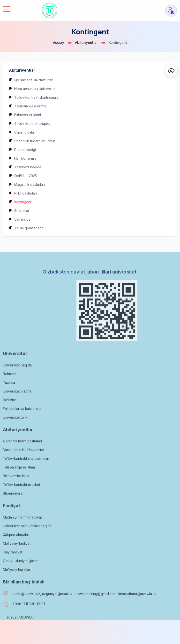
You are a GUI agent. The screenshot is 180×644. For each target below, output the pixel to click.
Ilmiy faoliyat (13, 562)
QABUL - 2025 (23, 176)
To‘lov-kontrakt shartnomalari (35, 97)
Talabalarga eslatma (28, 106)
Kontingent (20, 202)
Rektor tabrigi (22, 150)
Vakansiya (20, 219)
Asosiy (59, 42)
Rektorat (10, 384)
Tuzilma (9, 393)
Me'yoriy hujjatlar (17, 580)
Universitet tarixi (16, 427)
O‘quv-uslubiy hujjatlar (20, 571)
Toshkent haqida (25, 167)
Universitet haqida (17, 375)
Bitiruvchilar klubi (25, 115)
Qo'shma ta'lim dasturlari (31, 80)
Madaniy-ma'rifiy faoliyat (22, 527)
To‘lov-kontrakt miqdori (30, 124)
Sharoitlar (19, 211)
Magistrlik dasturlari (27, 184)
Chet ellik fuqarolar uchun (32, 141)
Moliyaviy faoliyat (17, 553)
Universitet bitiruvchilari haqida (27, 536)
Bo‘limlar (9, 410)
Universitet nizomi (17, 401)
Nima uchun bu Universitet (32, 89)
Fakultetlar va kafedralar (22, 419)
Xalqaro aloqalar (16, 545)
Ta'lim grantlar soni (27, 228)
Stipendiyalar (22, 132)
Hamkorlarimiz (23, 158)
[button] (171, 71)
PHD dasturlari (23, 193)
